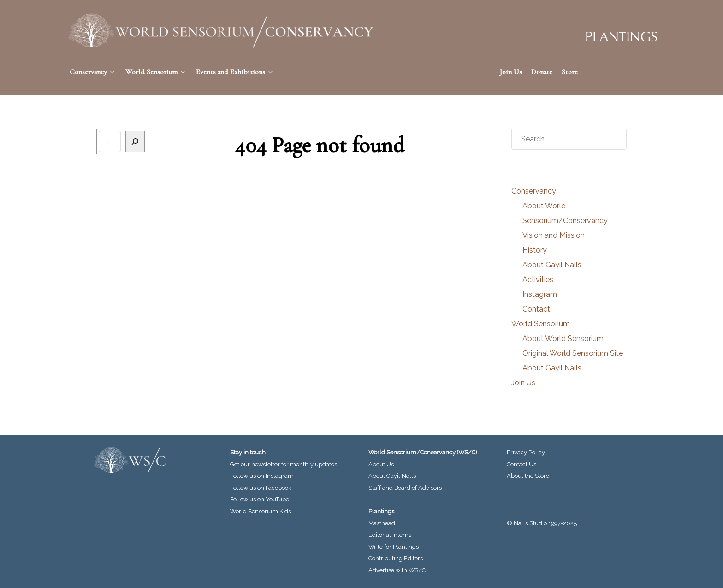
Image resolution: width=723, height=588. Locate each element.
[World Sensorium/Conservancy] (222, 31)
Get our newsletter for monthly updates (284, 464)
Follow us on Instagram (262, 476)
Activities (538, 279)
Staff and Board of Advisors (405, 488)
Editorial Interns (390, 535)
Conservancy (534, 191)
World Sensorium (541, 324)
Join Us (523, 383)
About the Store (528, 476)
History (535, 250)
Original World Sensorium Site (573, 353)
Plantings (381, 511)
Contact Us (522, 464)
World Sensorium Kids (261, 511)
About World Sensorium (563, 338)
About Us (381, 464)
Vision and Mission (554, 235)
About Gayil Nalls (552, 265)
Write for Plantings (394, 547)
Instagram (540, 294)
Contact (536, 309)
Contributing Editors (396, 558)
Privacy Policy (526, 452)
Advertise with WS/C (397, 570)
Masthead (382, 523)
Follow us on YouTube (260, 499)
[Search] (135, 141)
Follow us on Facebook (261, 488)
